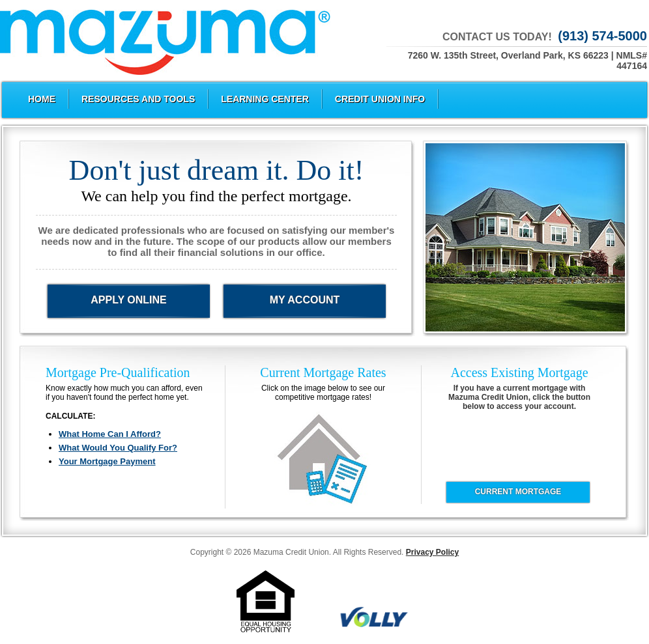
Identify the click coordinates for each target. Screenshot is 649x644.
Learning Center (265, 99)
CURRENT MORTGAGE (518, 492)
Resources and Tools (138, 99)
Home (42, 99)
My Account (305, 300)
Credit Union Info (380, 99)
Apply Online (128, 300)
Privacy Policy (432, 552)
